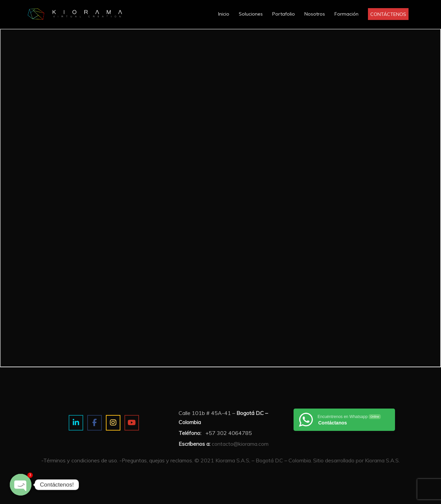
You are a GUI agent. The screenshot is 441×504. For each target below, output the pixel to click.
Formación (346, 14)
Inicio (224, 14)
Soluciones (251, 14)
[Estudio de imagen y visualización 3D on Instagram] (113, 423)
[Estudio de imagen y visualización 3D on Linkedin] (76, 423)
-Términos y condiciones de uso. (80, 460)
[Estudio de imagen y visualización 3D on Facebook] (95, 423)
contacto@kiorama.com (240, 444)
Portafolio (284, 14)
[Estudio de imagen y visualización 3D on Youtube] (132, 423)
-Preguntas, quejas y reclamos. (156, 460)
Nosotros (315, 14)
